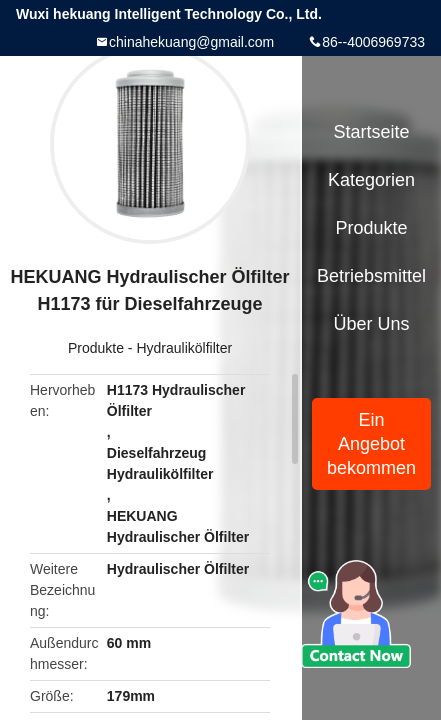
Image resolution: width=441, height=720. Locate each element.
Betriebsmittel (371, 276)
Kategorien (371, 180)
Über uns (372, 324)
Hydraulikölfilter (184, 348)
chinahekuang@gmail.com (191, 42)
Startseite (372, 132)
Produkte (96, 348)
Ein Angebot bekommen (371, 444)
